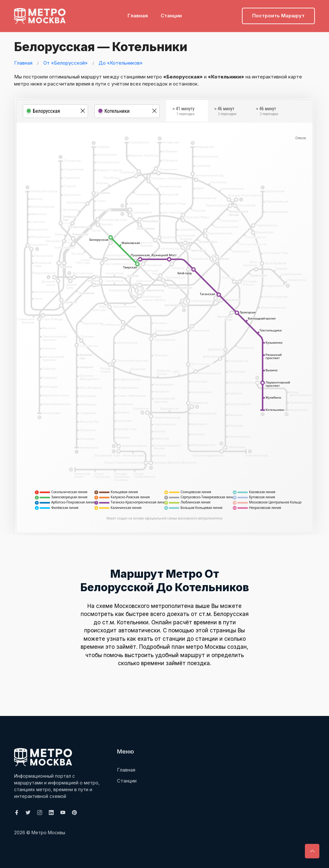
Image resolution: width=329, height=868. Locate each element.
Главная (138, 15)
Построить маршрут (278, 15)
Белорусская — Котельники (103, 46)
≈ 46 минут (225, 112)
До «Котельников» (121, 63)
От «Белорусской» (66, 63)
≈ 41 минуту (183, 112)
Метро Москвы (48, 832)
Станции (171, 15)
